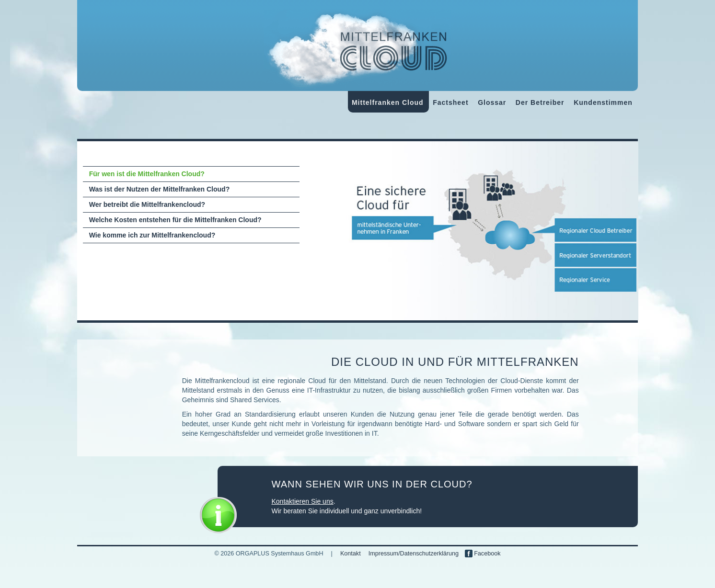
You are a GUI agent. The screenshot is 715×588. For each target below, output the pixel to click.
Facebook (483, 554)
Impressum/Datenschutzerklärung (414, 554)
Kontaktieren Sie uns (303, 501)
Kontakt (351, 554)
